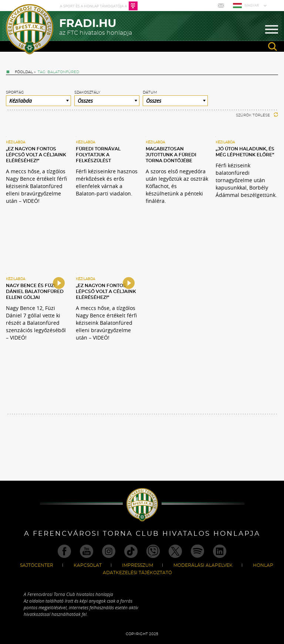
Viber (153, 551)
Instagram (109, 551)
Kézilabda (16, 142)
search (273, 47)
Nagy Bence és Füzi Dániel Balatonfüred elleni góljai (35, 292)
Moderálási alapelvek (203, 565)
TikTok (131, 551)
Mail (222, 6)
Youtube (87, 551)
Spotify (197, 551)
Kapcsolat (88, 565)
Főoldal (24, 72)
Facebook (64, 551)
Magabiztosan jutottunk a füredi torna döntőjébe (171, 155)
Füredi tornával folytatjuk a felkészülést (98, 155)
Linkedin (220, 551)
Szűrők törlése (257, 115)
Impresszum (138, 565)
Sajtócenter (37, 565)
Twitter (175, 551)
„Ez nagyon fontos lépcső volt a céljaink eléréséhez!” (36, 155)
